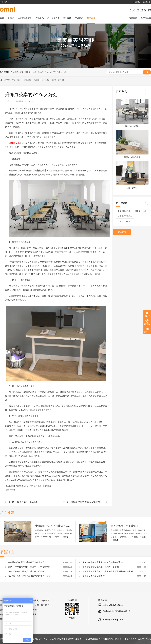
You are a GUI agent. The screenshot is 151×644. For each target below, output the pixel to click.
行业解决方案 (53, 18)
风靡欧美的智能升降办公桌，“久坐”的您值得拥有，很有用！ (87, 502)
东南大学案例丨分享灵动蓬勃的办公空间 (26, 571)
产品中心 (40, 18)
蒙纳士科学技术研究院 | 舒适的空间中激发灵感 (29, 567)
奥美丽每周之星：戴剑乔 (125, 526)
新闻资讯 (91, 18)
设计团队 (67, 18)
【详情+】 (65, 537)
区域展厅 (133, 18)
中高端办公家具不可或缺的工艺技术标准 (54, 526)
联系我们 (45, 605)
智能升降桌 (47, 486)
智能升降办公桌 (23, 486)
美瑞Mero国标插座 (132, 157)
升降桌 (11, 18)
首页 (2, 18)
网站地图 (146, 2)
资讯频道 (28, 80)
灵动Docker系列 (132, 126)
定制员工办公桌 (60, 72)
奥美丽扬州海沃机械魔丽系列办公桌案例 (101, 567)
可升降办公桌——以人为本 (27, 502)
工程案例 (79, 18)
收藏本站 (136, 2)
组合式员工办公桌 (45, 72)
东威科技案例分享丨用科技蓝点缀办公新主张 (103, 562)
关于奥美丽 (146, 18)
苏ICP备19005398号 (142, 639)
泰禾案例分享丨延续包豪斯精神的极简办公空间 (29, 576)
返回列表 (122, 232)
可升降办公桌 (30, 72)
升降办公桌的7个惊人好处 (55, 80)
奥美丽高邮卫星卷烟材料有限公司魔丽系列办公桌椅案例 (108, 571)
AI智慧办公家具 (25, 18)
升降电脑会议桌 (17, 72)
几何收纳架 (132, 188)
